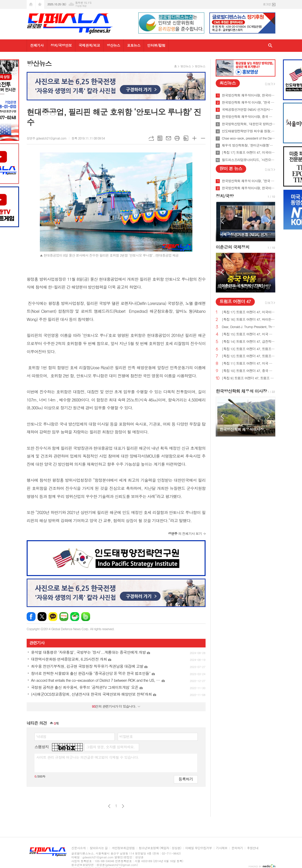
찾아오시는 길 (99, 848)
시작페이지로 (31, 4)
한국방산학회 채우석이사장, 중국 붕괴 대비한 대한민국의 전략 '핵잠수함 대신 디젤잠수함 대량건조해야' (249, 117)
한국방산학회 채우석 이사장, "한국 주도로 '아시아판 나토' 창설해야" (249, 102)
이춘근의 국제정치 (233, 247)
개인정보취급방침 (123, 848)
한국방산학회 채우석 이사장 (241, 391)
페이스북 (31, 617)
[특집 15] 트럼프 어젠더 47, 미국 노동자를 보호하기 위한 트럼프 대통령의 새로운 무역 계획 (249, 334)
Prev (222, 221)
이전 (109, 806)
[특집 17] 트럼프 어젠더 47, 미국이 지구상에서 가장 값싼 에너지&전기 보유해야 (249, 152)
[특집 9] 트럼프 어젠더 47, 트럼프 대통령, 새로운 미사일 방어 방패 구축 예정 (249, 378)
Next (269, 221)
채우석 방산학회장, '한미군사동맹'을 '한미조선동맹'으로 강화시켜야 (249, 145)
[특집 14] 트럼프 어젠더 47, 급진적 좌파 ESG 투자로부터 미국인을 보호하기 (249, 342)
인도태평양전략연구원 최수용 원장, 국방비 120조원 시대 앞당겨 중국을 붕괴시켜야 (249, 131)
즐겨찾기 (40, 4)
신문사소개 (78, 848)
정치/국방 (225, 196)
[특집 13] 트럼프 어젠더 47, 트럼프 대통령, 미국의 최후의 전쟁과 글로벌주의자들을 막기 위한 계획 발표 (249, 349)
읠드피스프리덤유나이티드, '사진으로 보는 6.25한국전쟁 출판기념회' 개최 (249, 160)
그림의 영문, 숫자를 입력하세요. (110, 747)
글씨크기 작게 (203, 138)
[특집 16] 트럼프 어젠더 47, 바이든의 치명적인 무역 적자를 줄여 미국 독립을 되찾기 (249, 320)
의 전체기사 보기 (185, 533)
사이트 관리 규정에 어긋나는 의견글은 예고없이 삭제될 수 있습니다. (88, 757)
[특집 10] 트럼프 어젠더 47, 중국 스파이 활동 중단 (249, 371)
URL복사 (151, 138)
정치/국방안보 (61, 45)
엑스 (42, 617)
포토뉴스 (134, 45)
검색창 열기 (270, 46)
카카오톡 (53, 617)
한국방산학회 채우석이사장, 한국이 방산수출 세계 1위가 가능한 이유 (249, 95)
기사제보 (222, 848)
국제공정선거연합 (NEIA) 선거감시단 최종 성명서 (249, 110)
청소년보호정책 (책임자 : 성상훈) (160, 848)
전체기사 (37, 45)
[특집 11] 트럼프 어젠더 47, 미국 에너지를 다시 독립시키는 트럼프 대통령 (249, 363)
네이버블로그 (64, 617)
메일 (169, 138)
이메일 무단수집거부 (199, 848)
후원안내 (253, 848)
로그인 (267, 4)
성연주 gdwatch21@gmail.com (47, 138)
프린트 (177, 138)
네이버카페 (75, 617)
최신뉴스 (228, 83)
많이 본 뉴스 (231, 168)
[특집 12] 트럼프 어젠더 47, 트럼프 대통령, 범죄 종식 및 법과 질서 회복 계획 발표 (249, 356)
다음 (123, 806)
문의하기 (237, 848)
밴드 (86, 617)
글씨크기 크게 (194, 138)
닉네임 (41, 736)
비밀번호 (126, 736)
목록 (160, 138)
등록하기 (186, 779)
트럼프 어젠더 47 (235, 301)
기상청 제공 (81, 6)
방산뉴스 (114, 45)
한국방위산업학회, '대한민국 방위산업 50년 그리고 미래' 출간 (249, 124)
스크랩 (186, 138)
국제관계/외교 (89, 45)
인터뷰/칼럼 (156, 45)
